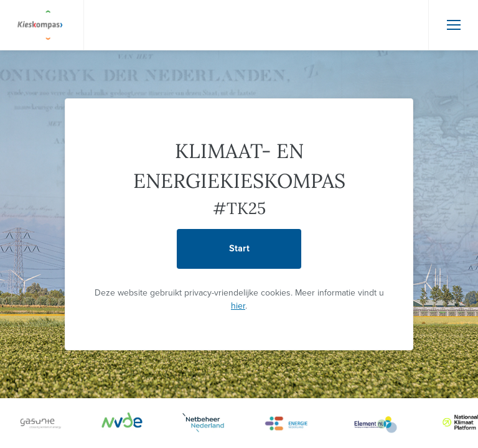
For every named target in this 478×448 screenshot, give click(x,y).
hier (238, 306)
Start (239, 249)
